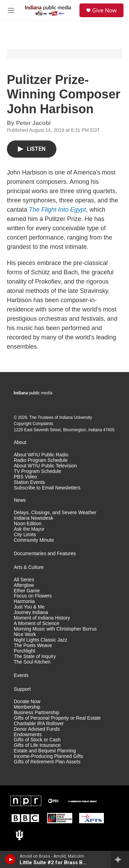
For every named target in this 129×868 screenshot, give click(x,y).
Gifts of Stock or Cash (37, 740)
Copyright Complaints (34, 424)
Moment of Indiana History (42, 618)
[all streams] (120, 859)
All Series (24, 580)
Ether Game (27, 591)
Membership (27, 707)
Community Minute (34, 540)
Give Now (104, 10)
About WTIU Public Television (45, 466)
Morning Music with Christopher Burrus (55, 629)
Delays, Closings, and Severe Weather (55, 513)
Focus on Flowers (33, 596)
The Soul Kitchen (32, 662)
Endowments (28, 735)
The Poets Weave (33, 645)
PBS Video (25, 477)
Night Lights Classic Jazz (41, 640)
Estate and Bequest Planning (45, 751)
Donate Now (27, 702)
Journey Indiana (31, 612)
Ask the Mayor (29, 529)
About (20, 442)
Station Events (29, 482)
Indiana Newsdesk (33, 518)
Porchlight (24, 651)
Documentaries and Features (45, 554)
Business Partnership (36, 713)
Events (21, 675)
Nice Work (25, 634)
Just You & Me (29, 607)
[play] (10, 859)
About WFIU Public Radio (41, 455)
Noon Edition (28, 524)
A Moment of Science (36, 623)
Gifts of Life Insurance (37, 745)
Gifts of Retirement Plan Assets (47, 762)
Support (22, 689)
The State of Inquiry (35, 657)
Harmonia (24, 601)
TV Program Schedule (37, 471)
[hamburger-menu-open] (11, 10)
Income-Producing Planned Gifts (49, 756)
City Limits (25, 535)
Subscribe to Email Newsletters (47, 488)
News (20, 500)
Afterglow (24, 585)
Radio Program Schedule (41, 460)
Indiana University (76, 417)
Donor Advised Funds (37, 729)
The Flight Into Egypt (57, 210)
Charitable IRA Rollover (39, 724)
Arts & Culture (29, 567)
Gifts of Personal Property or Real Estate (57, 718)
